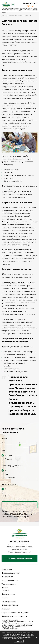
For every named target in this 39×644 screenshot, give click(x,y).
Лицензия (5, 609)
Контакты (5, 590)
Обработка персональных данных (15, 613)
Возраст (5, 438)
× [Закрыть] (36, 637)
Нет (6, 474)
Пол (3, 451)
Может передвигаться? (12, 466)
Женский (9, 455)
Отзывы (5, 598)
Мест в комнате (9, 484)
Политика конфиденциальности (14, 616)
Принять (19, 641)
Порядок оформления (10, 573)
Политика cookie (17, 639)
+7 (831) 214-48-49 (30, 3)
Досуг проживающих (10, 580)
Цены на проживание (10, 605)
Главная (4, 13)
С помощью (10, 477)
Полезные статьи (8, 594)
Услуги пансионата (9, 584)
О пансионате (7, 569)
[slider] (20, 445)
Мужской (9, 459)
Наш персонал (7, 577)
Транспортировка (9, 601)
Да (6, 470)
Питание (5, 588)
